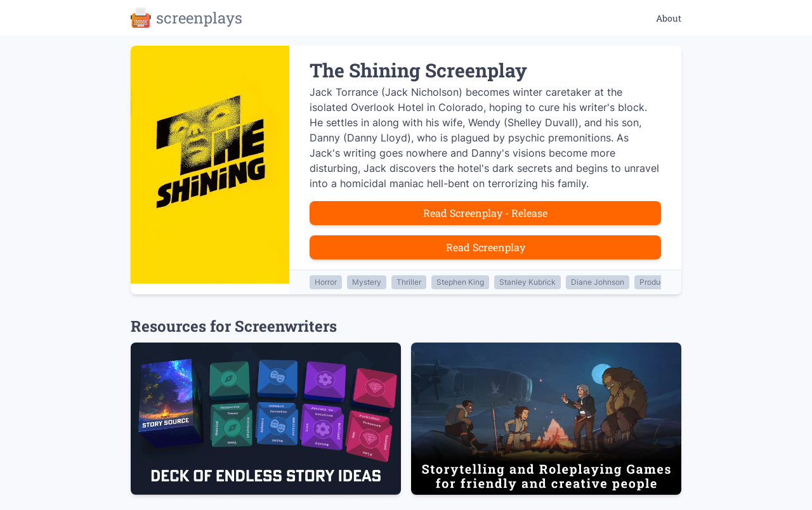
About (669, 18)
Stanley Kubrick (527, 282)
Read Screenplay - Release (485, 213)
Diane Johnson (598, 282)
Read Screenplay (486, 247)
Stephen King (460, 282)
